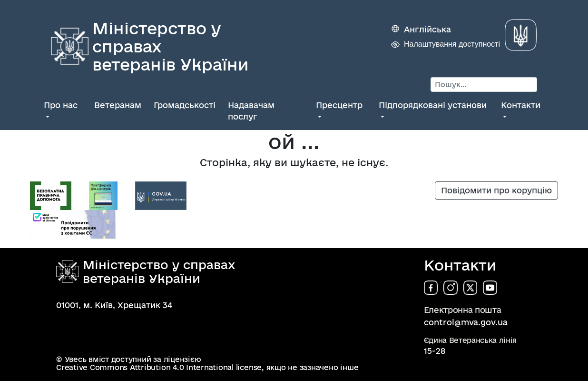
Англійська (427, 29)
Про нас (61, 105)
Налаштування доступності (452, 44)
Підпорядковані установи (433, 105)
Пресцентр (339, 105)
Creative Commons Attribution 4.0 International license (159, 367)
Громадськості (185, 105)
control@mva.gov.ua (466, 322)
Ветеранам (118, 105)
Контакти (521, 105)
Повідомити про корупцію (496, 190)
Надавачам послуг (251, 111)
